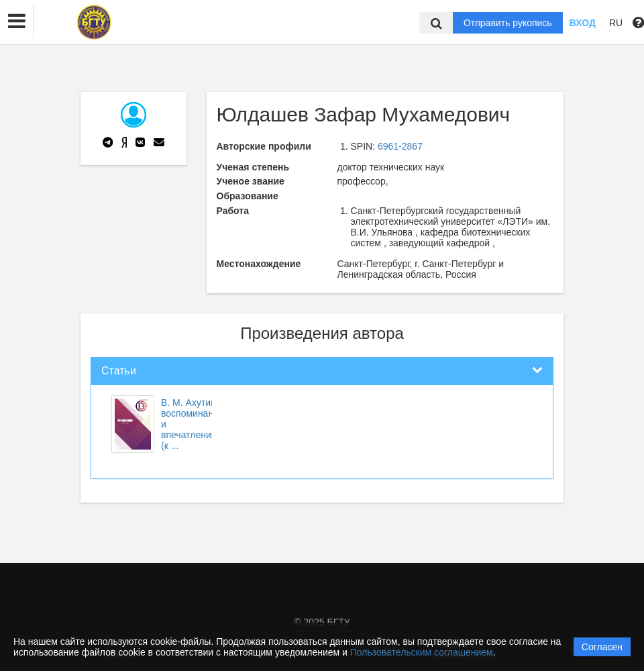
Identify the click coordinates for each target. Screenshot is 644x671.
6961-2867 (400, 146)
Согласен (602, 647)
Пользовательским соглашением (422, 652)
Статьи (119, 371)
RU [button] (616, 23)
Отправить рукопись (508, 23)
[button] (17, 21)
